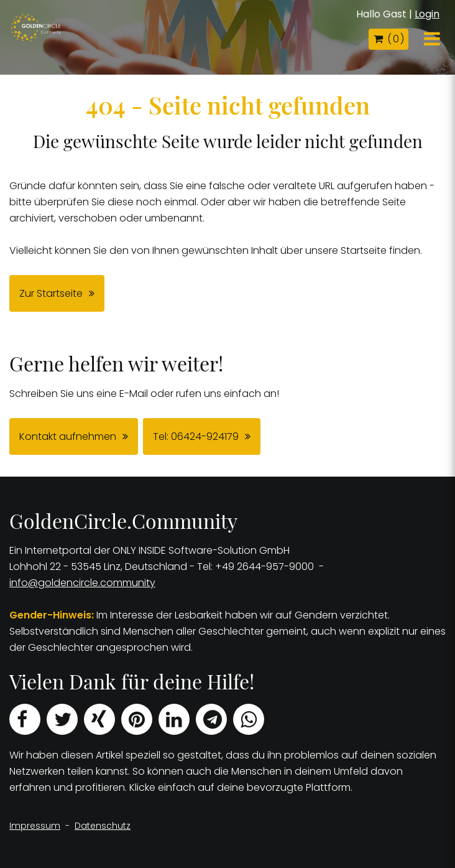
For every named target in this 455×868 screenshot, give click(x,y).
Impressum (35, 826)
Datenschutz (103, 826)
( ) (388, 39)
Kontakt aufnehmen (68, 436)
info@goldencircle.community (82, 583)
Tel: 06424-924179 (196, 436)
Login (427, 14)
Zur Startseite (51, 293)
